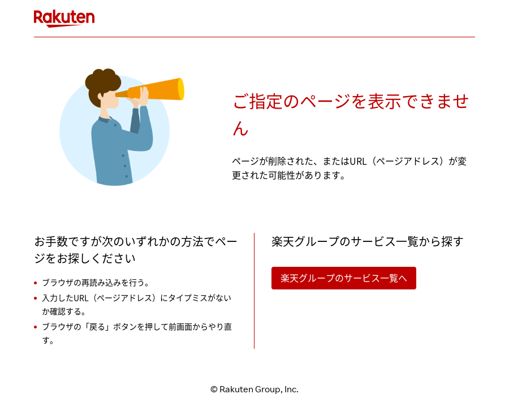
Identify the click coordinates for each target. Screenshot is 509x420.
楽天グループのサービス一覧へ (344, 278)
